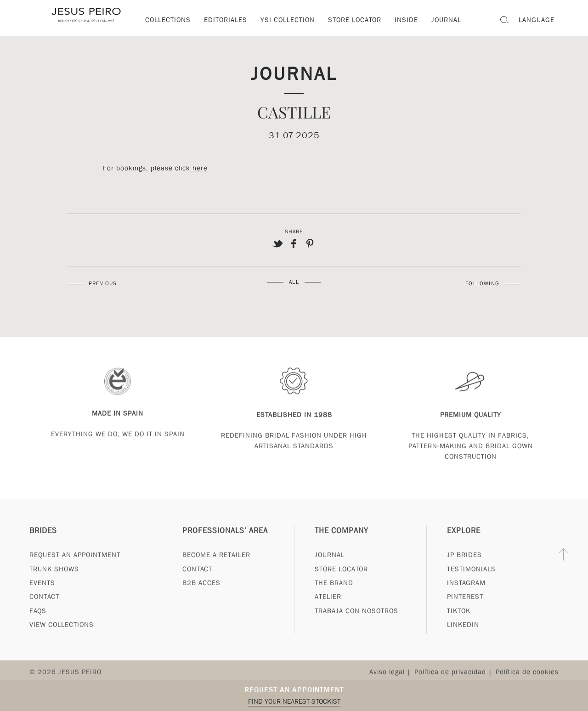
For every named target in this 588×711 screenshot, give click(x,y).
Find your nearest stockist (294, 701)
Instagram (466, 600)
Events (42, 600)
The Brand (334, 600)
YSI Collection (288, 20)
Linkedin (463, 642)
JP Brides (464, 572)
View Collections (62, 642)
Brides (43, 548)
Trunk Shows (54, 586)
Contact (44, 614)
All (294, 282)
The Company (342, 548)
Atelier (328, 614)
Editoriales (226, 20)
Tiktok (459, 628)
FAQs (38, 628)
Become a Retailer (216, 572)
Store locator (355, 20)
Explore (464, 548)
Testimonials (471, 586)
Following (482, 283)
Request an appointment (294, 690)
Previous (103, 283)
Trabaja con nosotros (356, 628)
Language (537, 20)
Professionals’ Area (225, 548)
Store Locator (341, 586)
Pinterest (465, 614)
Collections (168, 20)
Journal (294, 73)
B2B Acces (201, 600)
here (199, 168)
